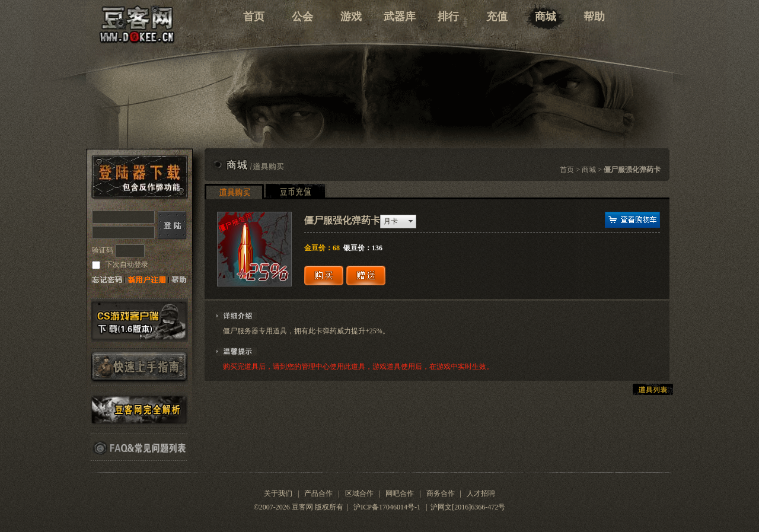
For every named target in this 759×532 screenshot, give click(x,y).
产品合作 (318, 493)
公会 (302, 17)
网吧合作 (400, 493)
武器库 (400, 17)
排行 (448, 17)
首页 (254, 17)
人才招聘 (481, 493)
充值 (497, 17)
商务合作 (441, 493)
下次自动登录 (126, 265)
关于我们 (278, 493)
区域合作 (359, 493)
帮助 (594, 17)
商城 (546, 17)
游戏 (351, 17)
